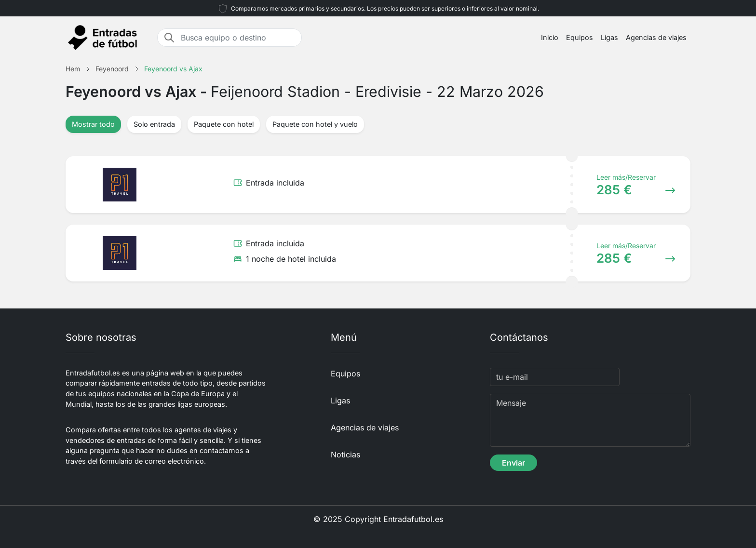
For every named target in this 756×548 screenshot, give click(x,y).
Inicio (550, 37)
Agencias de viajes (656, 37)
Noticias (345, 454)
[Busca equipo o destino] (238, 38)
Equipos (580, 37)
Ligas (609, 37)
